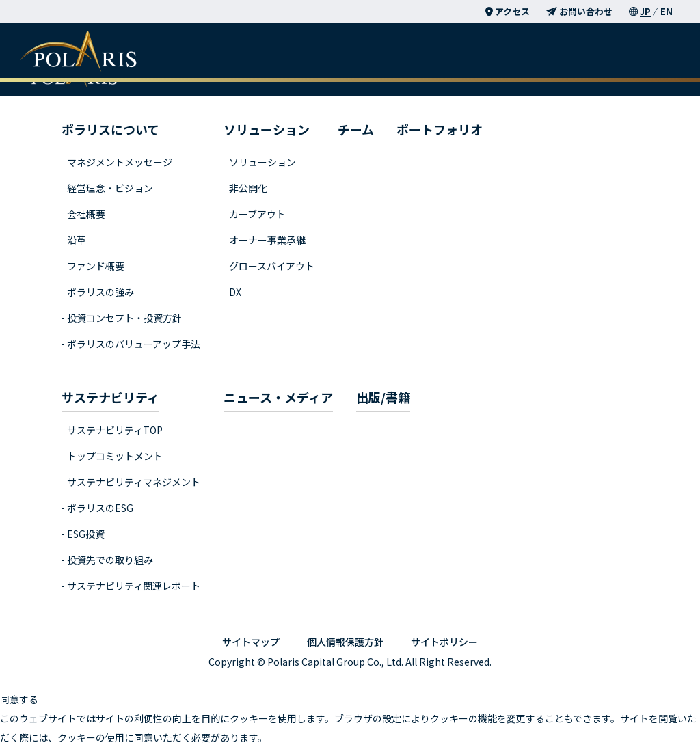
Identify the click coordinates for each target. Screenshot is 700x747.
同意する (19, 699)
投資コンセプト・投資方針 (124, 318)
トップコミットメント (115, 456)
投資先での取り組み (110, 560)
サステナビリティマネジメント (134, 482)
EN (667, 11)
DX (235, 292)
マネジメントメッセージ (120, 162)
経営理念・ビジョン (110, 188)
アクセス (508, 11)
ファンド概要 (96, 266)
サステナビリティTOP (115, 430)
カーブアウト (257, 214)
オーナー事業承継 (267, 240)
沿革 (77, 240)
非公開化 (248, 188)
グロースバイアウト (272, 266)
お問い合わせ (579, 11)
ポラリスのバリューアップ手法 (134, 344)
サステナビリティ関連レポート (134, 586)
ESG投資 (86, 534)
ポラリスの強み (100, 292)
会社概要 (86, 214)
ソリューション (262, 162)
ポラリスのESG (100, 508)
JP (645, 11)
